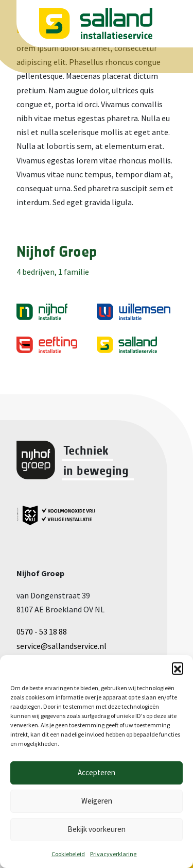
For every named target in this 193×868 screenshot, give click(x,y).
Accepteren (97, 772)
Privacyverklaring (113, 854)
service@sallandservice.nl (62, 646)
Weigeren (97, 801)
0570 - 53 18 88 (42, 631)
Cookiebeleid (68, 854)
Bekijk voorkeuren (97, 829)
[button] (178, 668)
